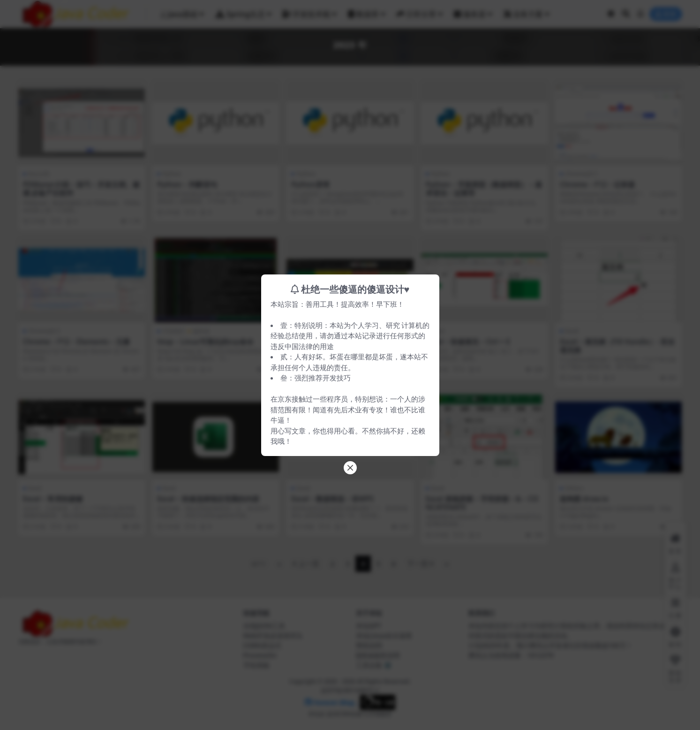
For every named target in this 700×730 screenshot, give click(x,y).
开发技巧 (337, 378)
